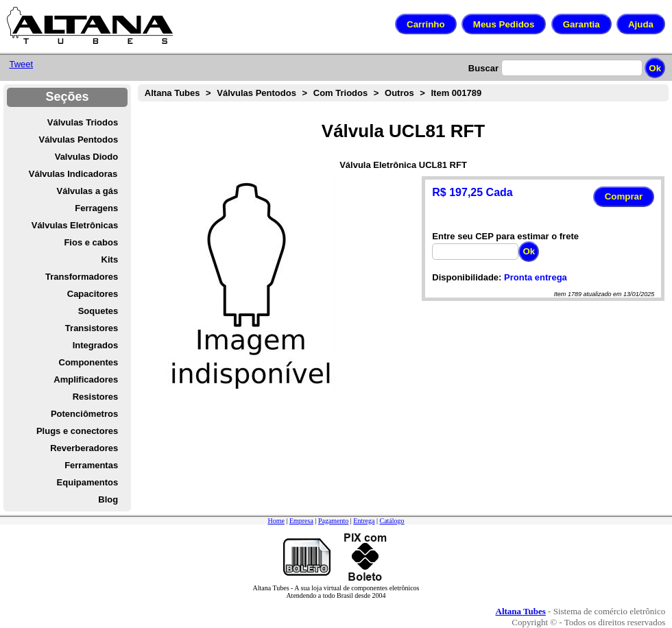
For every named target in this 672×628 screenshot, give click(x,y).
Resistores (95, 397)
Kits (110, 259)
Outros (399, 93)
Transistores (92, 328)
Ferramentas (91, 465)
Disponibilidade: (467, 277)
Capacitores (93, 294)
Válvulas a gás (88, 191)
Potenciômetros (84, 414)
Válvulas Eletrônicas (75, 225)
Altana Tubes (172, 93)
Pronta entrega (536, 277)
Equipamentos (88, 482)
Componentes (89, 362)
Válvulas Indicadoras (73, 174)
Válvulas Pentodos (79, 140)
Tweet (21, 64)
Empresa (301, 521)
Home (276, 521)
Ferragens (96, 208)
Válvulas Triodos (83, 122)
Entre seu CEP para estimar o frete (505, 236)
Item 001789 (456, 93)
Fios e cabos (91, 242)
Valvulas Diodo (86, 157)
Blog (108, 499)
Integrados (95, 345)
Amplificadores (86, 379)
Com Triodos (340, 93)
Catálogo (392, 521)
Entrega (364, 521)
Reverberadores (84, 448)
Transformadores (82, 277)
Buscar (483, 68)
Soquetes (98, 311)
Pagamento (333, 521)
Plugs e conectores (77, 431)
